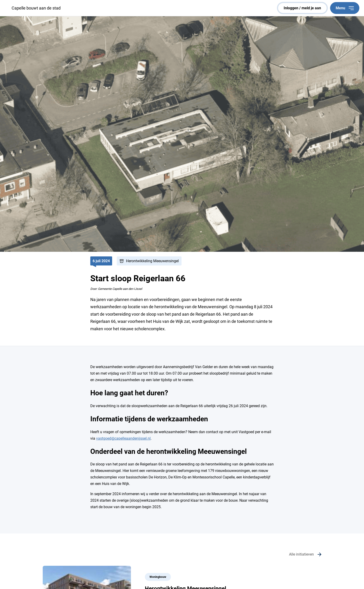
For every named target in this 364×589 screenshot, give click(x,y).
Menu (345, 8)
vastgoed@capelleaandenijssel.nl (123, 438)
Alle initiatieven (301, 554)
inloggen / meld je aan (302, 8)
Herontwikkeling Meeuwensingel (152, 261)
